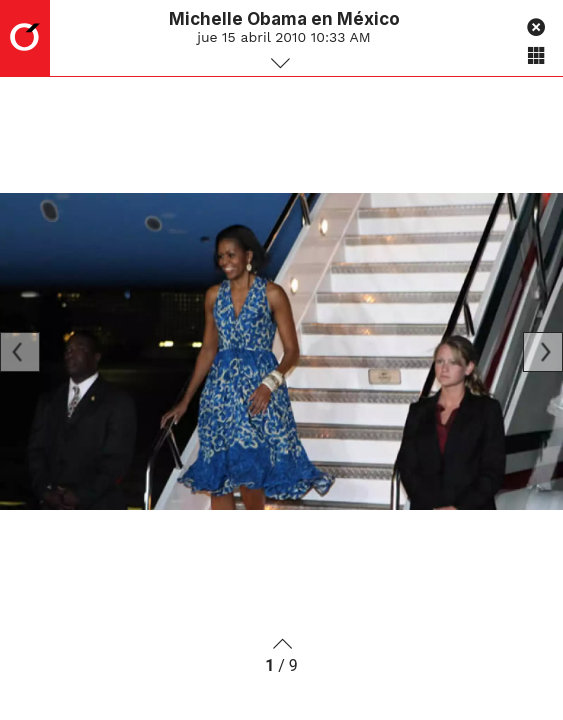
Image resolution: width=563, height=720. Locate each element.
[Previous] (20, 352)
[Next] (543, 352)
